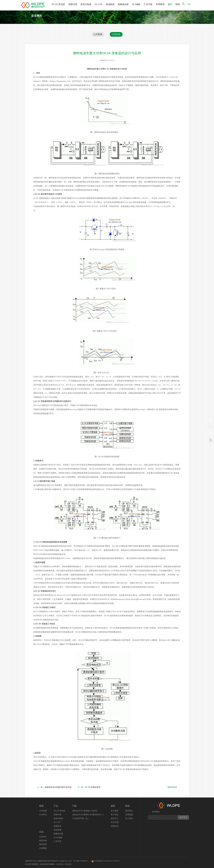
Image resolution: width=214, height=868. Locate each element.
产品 (56, 806)
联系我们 (129, 811)
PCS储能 (136, 4)
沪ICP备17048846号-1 (81, 861)
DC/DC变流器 (58, 4)
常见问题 (115, 822)
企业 (41, 832)
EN (189, 4)
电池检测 (110, 4)
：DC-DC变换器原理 (89, 787)
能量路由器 (123, 4)
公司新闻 (98, 34)
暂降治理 (73, 4)
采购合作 (115, 826)
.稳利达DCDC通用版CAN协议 (85, 811)
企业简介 (43, 837)
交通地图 (129, 815)
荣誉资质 (43, 844)
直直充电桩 (86, 4)
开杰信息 (68, 864)
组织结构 (43, 841)
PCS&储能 (58, 838)
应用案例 (160, 4)
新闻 (41, 806)
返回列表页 (172, 787)
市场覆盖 (43, 848)
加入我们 (129, 818)
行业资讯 (43, 815)
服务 (170, 4)
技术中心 (115, 818)
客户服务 (115, 811)
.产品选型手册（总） (81, 818)
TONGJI (117, 861)
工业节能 (148, 4)
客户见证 (115, 815)
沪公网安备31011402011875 (104, 861)
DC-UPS (98, 4)
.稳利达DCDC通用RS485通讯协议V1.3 (88, 815)
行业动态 (116, 34)
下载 (74, 806)
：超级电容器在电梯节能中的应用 (54, 787)
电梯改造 (57, 826)
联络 (178, 4)
